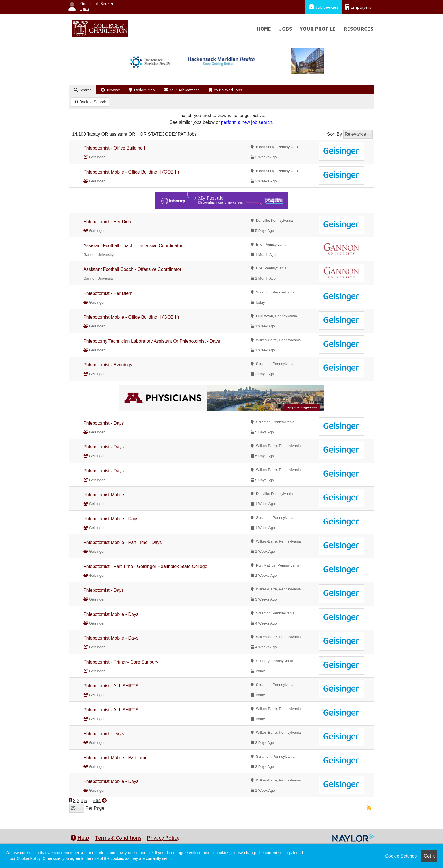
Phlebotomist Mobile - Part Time (115, 758)
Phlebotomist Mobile (104, 495)
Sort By (335, 134)
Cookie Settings (401, 856)
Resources (359, 29)
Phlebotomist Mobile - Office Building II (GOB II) (131, 172)
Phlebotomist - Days (104, 423)
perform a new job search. (247, 122)
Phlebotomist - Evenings (108, 365)
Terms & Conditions (118, 838)
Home (264, 29)
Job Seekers (324, 7)
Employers (358, 7)
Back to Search (90, 102)
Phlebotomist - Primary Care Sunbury (121, 662)
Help (80, 838)
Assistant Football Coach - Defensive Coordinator (133, 246)
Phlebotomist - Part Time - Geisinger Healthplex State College (145, 566)
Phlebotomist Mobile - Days (111, 519)
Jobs (286, 29)
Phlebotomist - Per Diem (108, 222)
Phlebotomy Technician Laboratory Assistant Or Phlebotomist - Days (152, 341)
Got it (429, 856)
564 (97, 801)
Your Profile (318, 29)
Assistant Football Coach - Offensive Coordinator (132, 269)
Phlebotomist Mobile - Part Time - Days (122, 542)
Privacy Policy (163, 838)
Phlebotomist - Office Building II (115, 148)
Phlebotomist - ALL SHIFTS (111, 686)
